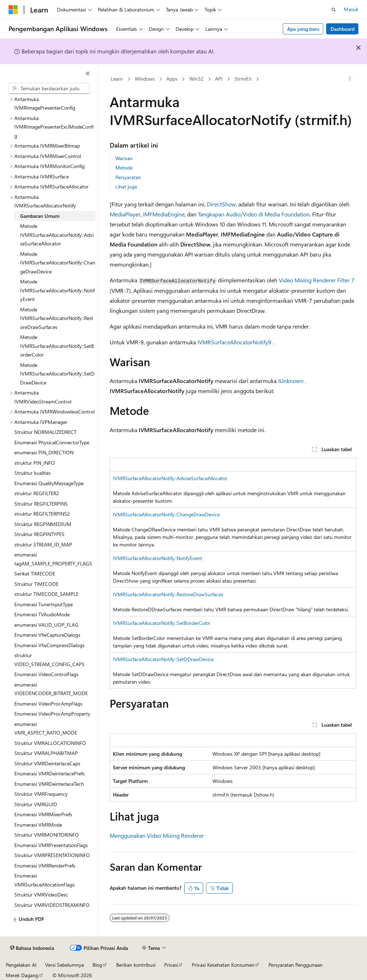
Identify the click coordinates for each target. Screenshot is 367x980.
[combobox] (49, 89)
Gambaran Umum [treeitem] (40, 216)
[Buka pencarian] (334, 10)
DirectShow (221, 204)
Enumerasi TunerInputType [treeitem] (44, 604)
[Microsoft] (13, 10)
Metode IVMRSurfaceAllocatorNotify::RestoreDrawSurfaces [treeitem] (57, 318)
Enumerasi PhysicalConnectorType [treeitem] (52, 442)
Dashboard (342, 29)
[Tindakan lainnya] (350, 79)
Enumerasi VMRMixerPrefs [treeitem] (43, 814)
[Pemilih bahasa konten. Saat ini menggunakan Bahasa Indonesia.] (32, 948)
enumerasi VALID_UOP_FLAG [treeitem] (46, 625)
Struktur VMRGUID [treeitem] (36, 804)
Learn (117, 79)
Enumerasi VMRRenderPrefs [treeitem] (45, 866)
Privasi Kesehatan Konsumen (223, 965)
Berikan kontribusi (136, 965)
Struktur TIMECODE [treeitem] (36, 584)
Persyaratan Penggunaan (295, 965)
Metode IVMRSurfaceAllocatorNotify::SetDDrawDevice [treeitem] (57, 374)
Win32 (196, 79)
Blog (97, 965)
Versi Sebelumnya (65, 965)
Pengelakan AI (21, 965)
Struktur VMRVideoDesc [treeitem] (41, 895)
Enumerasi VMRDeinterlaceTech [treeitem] (49, 784)
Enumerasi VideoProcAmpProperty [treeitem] (52, 714)
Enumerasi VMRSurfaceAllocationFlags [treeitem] (44, 880)
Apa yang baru (303, 29)
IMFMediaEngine (164, 214)
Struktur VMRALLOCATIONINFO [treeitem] (50, 743)
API (219, 79)
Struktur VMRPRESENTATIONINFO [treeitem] (52, 855)
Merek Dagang (22, 975)
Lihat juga (126, 187)
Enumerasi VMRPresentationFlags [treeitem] (51, 845)
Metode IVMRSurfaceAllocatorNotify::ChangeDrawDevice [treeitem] (58, 263)
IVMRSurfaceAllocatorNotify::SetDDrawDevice (163, 659)
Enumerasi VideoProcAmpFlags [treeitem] (48, 704)
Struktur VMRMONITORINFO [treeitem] (47, 835)
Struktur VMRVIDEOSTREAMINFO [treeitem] (52, 905)
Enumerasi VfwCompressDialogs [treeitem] (49, 645)
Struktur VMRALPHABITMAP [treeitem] (46, 753)
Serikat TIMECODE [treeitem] (35, 573)
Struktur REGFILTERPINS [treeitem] (41, 504)
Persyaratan (128, 177)
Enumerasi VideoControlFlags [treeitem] (46, 674)
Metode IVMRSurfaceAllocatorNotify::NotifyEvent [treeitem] (57, 290)
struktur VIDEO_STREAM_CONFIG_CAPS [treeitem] (49, 660)
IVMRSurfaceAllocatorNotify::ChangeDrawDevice (166, 514)
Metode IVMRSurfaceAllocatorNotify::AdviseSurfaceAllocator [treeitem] (57, 235)
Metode (124, 168)
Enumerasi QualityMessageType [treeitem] (49, 483)
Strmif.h (243, 79)
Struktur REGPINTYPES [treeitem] (39, 534)
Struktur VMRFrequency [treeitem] (41, 794)
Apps (172, 79)
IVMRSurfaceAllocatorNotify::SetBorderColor (162, 623)
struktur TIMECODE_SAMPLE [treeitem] (46, 594)
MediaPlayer (125, 214)
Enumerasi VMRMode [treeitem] (38, 825)
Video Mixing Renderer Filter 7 (317, 280)
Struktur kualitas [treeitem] (32, 473)
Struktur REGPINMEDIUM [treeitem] (43, 524)
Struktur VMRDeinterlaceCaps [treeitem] (47, 763)
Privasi (171, 965)
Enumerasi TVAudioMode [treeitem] (42, 614)
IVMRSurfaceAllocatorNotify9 (234, 342)
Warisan (124, 158)
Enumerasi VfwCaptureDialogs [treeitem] (47, 635)
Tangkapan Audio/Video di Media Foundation (254, 214)
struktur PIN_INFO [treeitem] (35, 463)
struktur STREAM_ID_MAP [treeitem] (43, 544)
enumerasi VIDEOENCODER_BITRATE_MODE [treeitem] (51, 689)
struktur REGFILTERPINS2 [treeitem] (42, 514)
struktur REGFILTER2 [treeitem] (37, 493)
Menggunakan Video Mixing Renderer (157, 835)
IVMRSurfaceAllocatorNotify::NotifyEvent (158, 558)
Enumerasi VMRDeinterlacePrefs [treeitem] (49, 773)
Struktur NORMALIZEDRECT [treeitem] (45, 432)
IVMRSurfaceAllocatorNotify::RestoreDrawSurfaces (168, 594)
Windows (145, 79)
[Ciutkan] (88, 73)
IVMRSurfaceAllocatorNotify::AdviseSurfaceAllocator (170, 478)
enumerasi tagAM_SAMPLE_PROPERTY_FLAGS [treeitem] (53, 559)
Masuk (351, 9)
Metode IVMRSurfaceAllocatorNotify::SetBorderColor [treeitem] (57, 346)
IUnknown (291, 381)
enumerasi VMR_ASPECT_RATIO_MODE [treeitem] (46, 728)
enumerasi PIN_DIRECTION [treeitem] (44, 452)
